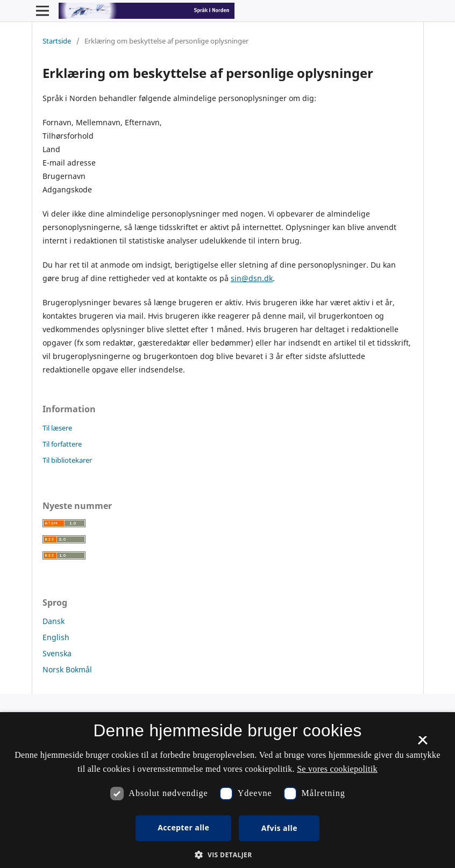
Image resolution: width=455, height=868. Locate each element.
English (56, 637)
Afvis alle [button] (279, 828)
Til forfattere (62, 444)
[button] (227, 855)
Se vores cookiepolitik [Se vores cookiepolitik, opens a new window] (337, 769)
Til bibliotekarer (67, 460)
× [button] (422, 744)
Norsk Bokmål (67, 669)
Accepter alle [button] (183, 827)
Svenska (57, 653)
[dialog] (228, 790)
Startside (57, 41)
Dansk (54, 621)
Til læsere (57, 428)
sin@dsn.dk (252, 278)
